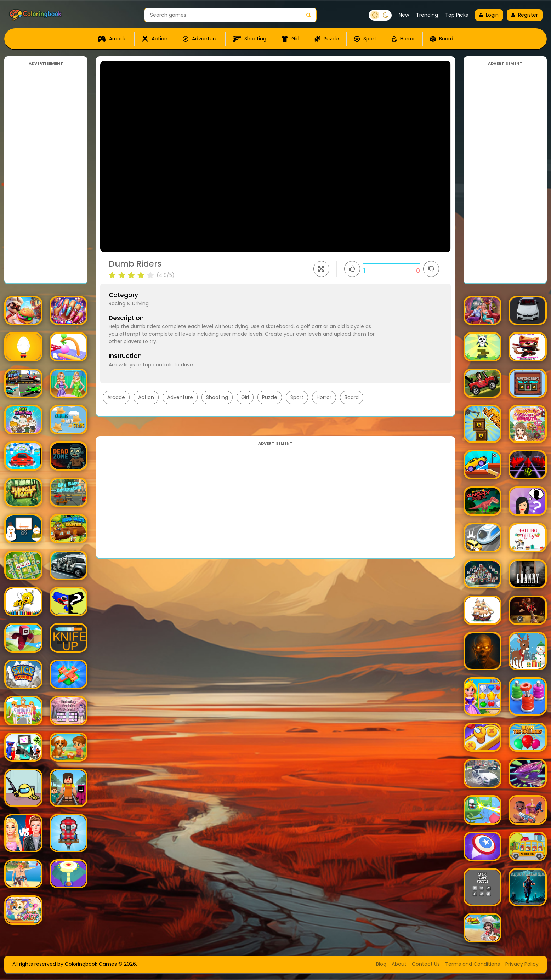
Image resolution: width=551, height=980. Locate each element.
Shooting (250, 39)
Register (525, 15)
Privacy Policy (522, 964)
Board (442, 39)
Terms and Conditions (473, 964)
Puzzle (327, 39)
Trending (427, 15)
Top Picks (457, 15)
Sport (365, 39)
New (404, 15)
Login (489, 15)
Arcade (112, 39)
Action (155, 39)
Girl (290, 39)
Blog (381, 964)
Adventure (200, 39)
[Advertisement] (46, 173)
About (399, 964)
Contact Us (426, 964)
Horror (403, 39)
